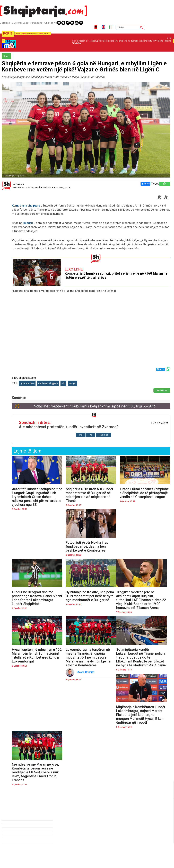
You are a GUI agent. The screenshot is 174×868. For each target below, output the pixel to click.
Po (81, 435)
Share (145, 184)
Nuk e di (104, 435)
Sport (6, 56)
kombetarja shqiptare (48, 383)
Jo (91, 435)
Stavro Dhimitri (86, 672)
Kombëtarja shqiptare (26, 206)
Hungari (28, 223)
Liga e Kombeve (27, 383)
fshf (63, 383)
